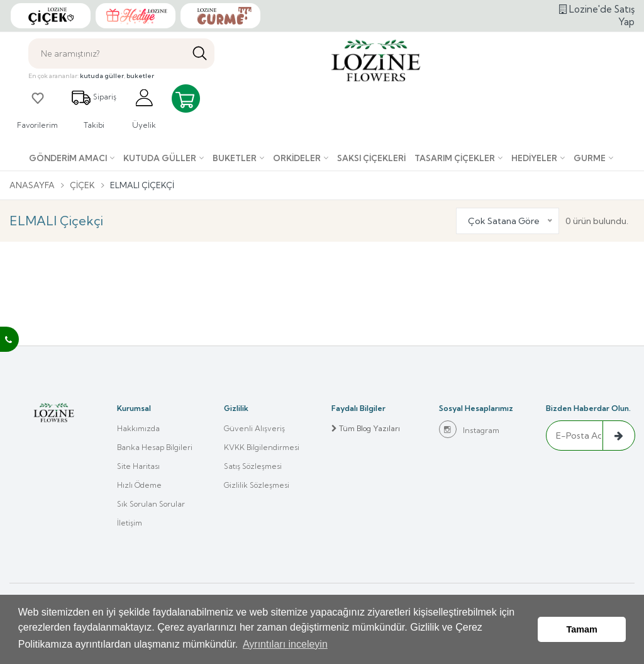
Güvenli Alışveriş (254, 428)
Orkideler (297, 158)
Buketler (235, 158)
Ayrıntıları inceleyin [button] (285, 644)
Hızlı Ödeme (139, 485)
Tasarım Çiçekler (455, 158)
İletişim (130, 523)
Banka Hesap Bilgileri (155, 447)
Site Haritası (138, 466)
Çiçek (82, 185)
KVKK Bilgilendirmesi (262, 447)
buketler (140, 76)
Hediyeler (534, 158)
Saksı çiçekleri (371, 158)
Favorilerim (37, 109)
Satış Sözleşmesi (253, 466)
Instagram (469, 429)
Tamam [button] (582, 629)
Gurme (590, 158)
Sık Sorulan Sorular (151, 504)
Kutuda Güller (160, 158)
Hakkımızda (138, 428)
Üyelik (144, 109)
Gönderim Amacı (68, 158)
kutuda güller (102, 76)
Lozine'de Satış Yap (597, 15)
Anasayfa (32, 185)
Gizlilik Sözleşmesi (257, 485)
